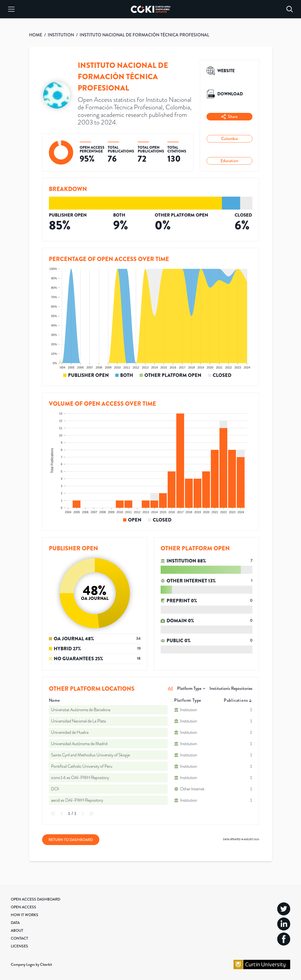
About (17, 930)
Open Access (23, 907)
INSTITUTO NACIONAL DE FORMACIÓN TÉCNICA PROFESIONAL (144, 35)
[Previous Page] (62, 814)
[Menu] (11, 9)
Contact (19, 938)
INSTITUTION (61, 35)
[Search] (290, 9)
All (170, 688)
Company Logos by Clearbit (31, 964)
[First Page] (53, 814)
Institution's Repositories (231, 688)
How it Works (25, 915)
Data (15, 923)
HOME (36, 35)
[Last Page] (91, 814)
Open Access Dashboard (35, 899)
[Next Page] (83, 814)
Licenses (19, 946)
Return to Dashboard (71, 840)
